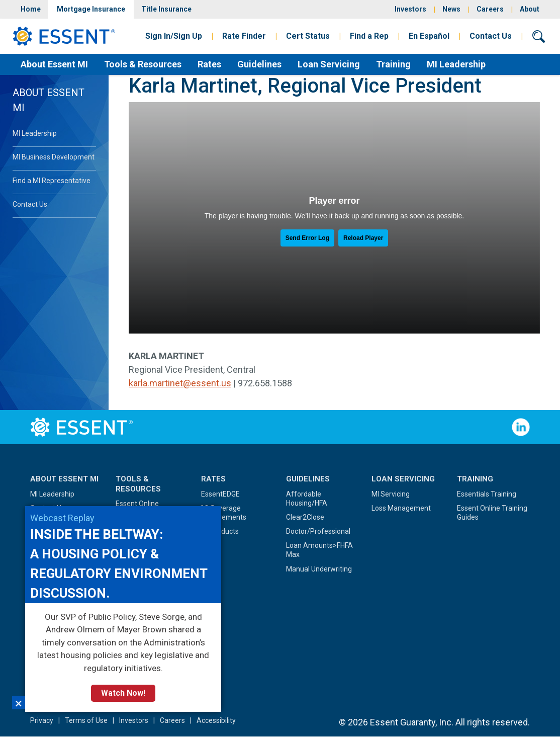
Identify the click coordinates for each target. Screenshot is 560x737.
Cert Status (308, 36)
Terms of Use (86, 720)
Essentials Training (487, 494)
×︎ (19, 703)
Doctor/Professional (318, 531)
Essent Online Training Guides (492, 513)
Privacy (42, 720)
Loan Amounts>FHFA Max (319, 550)
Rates (209, 64)
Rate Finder (244, 36)
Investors (410, 9)
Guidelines (259, 64)
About (530, 9)
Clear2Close (305, 517)
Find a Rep (369, 36)
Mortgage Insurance (91, 9)
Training (393, 64)
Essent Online (137, 504)
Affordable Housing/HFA (307, 499)
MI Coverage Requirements (224, 513)
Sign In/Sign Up (174, 36)
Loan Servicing (329, 64)
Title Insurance (166, 9)
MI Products (220, 531)
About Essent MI (54, 64)
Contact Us (491, 36)
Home (31, 9)
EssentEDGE (220, 494)
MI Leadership (456, 64)
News (451, 9)
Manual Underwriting (319, 569)
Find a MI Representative (52, 181)
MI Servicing (391, 494)
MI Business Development (54, 157)
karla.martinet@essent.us (180, 383)
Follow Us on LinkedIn (521, 427)
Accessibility (216, 720)
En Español (429, 36)
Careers (490, 9)
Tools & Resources (143, 64)
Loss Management (401, 508)
